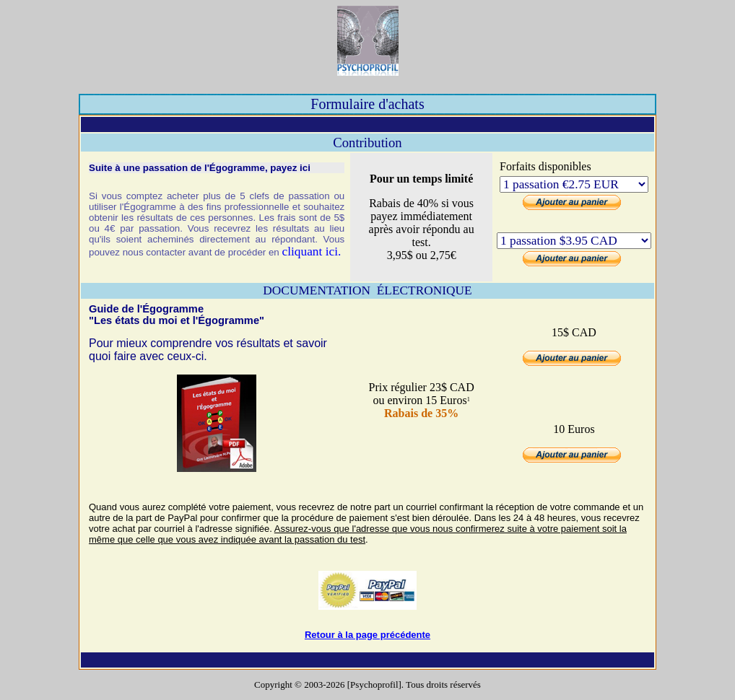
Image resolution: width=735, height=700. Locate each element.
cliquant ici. (311, 251)
